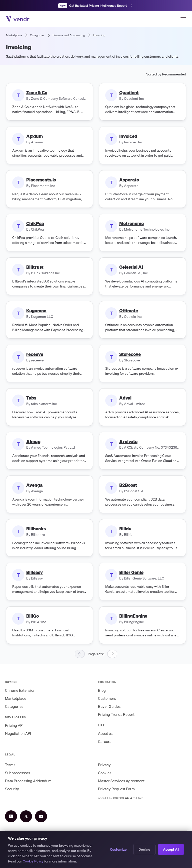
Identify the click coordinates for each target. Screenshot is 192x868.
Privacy (104, 765)
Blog (102, 690)
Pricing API (14, 725)
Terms (10, 765)
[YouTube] (41, 816)
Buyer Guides (109, 706)
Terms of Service (16, 845)
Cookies (105, 773)
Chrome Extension (20, 690)
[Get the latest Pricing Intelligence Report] (96, 6)
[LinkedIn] (11, 816)
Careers (105, 741)
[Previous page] (80, 654)
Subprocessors (17, 773)
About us (105, 733)
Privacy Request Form (116, 789)
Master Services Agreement (121, 781)
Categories (14, 706)
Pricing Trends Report (116, 714)
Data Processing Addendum (28, 781)
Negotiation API (18, 733)
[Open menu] (183, 19)
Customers (107, 698)
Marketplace (16, 698)
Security (12, 789)
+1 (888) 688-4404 (119, 798)
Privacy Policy (40, 845)
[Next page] (112, 654)
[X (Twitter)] (26, 816)
